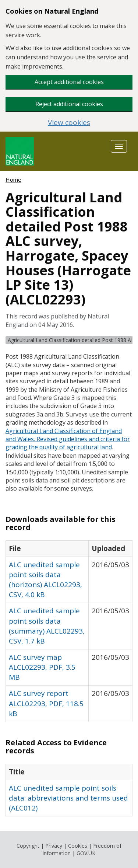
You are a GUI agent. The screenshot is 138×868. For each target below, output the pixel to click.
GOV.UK (86, 853)
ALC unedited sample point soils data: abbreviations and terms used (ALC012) (68, 798)
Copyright (28, 846)
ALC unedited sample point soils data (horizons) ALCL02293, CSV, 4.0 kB (45, 580)
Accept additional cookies (69, 82)
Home (13, 179)
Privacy (54, 846)
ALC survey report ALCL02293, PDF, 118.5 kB (46, 703)
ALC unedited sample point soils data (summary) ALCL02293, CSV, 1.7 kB (47, 626)
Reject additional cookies (69, 104)
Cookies (78, 846)
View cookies (69, 123)
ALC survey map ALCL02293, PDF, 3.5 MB (42, 667)
